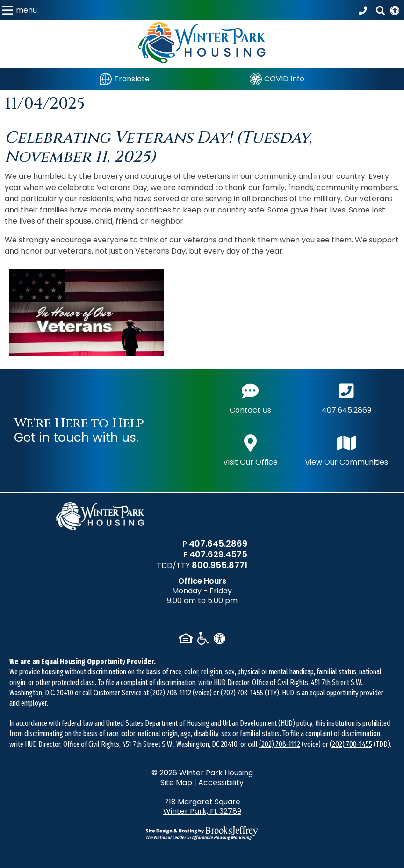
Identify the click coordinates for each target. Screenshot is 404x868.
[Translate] (125, 79)
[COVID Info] (277, 79)
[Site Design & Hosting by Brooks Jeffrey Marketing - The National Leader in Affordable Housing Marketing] (202, 833)
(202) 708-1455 (242, 693)
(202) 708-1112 (171, 693)
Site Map (176, 783)
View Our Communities (346, 449)
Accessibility (221, 783)
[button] (20, 10)
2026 (168, 773)
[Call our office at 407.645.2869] (364, 10)
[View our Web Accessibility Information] (395, 10)
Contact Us (250, 398)
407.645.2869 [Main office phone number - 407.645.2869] (346, 398)
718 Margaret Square (202, 807)
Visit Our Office (250, 449)
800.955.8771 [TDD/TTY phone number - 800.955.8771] (220, 565)
